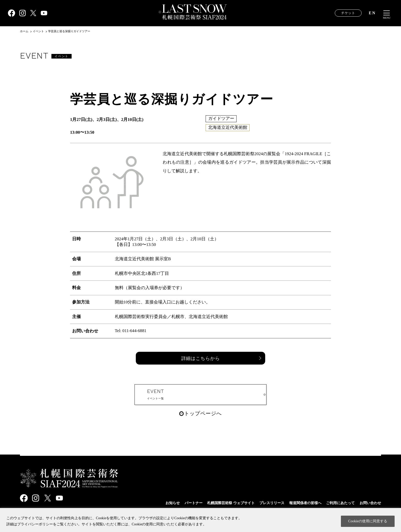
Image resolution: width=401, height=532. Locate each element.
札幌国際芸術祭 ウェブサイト (222, 503)
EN (372, 13)
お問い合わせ (370, 503)
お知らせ (160, 503)
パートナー (182, 503)
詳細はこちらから (200, 358)
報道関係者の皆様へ (301, 503)
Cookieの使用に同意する (368, 521)
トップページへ (210, 421)
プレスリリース (265, 503)
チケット (348, 13)
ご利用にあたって (338, 503)
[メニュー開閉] (387, 13)
